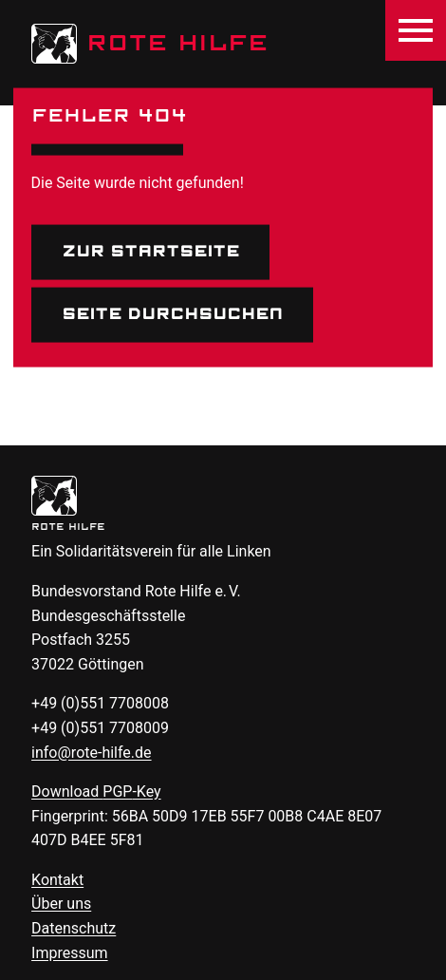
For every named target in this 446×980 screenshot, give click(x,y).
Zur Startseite (150, 252)
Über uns (61, 904)
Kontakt (57, 880)
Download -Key (96, 792)
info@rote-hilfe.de (92, 753)
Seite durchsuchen (172, 314)
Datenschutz (74, 928)
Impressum (70, 953)
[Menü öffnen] (416, 30)
